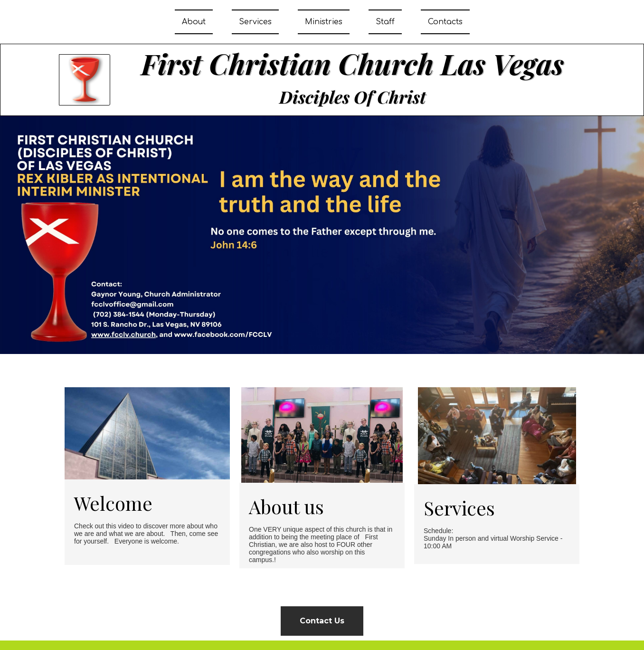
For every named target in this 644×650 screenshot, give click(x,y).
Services (255, 22)
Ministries (324, 22)
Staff (385, 22)
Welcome (113, 503)
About (194, 22)
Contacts (445, 22)
